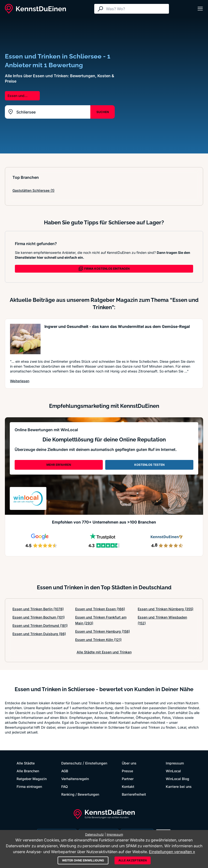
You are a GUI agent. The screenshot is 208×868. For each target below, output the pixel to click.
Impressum (175, 763)
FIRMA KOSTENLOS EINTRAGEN (104, 269)
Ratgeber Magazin (32, 779)
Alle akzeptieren (133, 860)
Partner (128, 779)
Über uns (129, 763)
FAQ (65, 787)
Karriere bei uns (179, 787)
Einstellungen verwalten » (172, 852)
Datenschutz (72, 763)
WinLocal (173, 771)
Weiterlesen (20, 381)
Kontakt (128, 787)
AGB (65, 771)
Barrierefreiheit (134, 794)
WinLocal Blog (177, 779)
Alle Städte (26, 763)
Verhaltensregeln (75, 779)
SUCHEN (103, 112)
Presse (127, 771)
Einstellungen (96, 763)
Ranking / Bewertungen (80, 794)
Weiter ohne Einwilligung (83, 860)
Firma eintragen (29, 787)
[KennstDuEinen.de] (35, 9)
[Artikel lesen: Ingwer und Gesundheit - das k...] (25, 339)
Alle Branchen (28, 771)
